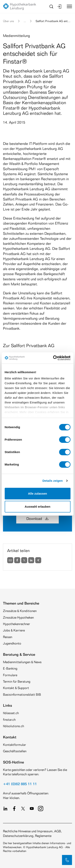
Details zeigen (52, 481)
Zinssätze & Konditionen (20, 611)
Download (37, 518)
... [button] (25, 21)
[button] (67, 860)
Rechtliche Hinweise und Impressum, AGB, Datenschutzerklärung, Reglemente (32, 833)
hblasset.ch (11, 713)
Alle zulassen (37, 493)
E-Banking (10, 668)
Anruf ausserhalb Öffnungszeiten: (26, 793)
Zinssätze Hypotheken (18, 617)
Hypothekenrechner (16, 624)
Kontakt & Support (16, 688)
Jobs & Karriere (14, 630)
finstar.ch (9, 720)
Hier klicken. (11, 798)
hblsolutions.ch (13, 726)
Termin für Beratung (17, 681)
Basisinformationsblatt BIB (22, 695)
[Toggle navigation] (68, 6)
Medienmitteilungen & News (22, 662)
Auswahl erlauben (37, 507)
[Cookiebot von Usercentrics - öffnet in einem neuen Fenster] (53, 358)
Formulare (10, 675)
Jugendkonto (12, 643)
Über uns (8, 21)
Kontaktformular (14, 745)
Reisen (8, 637)
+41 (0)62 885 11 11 (20, 784)
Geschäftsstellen (15, 751)
